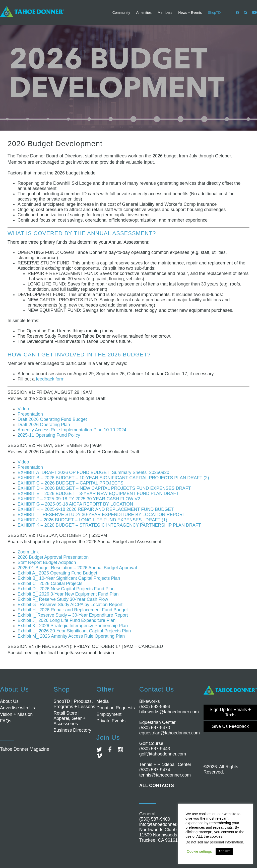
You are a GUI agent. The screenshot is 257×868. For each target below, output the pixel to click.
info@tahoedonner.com (163, 824)
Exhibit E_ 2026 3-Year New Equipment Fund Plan (68, 594)
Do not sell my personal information (214, 842)
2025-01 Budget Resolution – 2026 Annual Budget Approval (77, 568)
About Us (9, 701)
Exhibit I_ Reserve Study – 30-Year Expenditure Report (73, 615)
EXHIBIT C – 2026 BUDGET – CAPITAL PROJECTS (70, 483)
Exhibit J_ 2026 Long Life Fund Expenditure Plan (67, 620)
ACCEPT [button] (224, 851)
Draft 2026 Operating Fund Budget (52, 419)
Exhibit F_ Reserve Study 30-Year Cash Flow (63, 599)
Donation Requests (116, 708)
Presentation (30, 414)
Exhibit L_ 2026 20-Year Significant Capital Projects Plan (74, 631)
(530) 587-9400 (155, 819)
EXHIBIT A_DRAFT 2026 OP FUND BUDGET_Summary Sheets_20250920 (93, 472)
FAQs (6, 721)
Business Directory (72, 730)
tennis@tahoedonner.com (165, 775)
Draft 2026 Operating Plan (44, 425)
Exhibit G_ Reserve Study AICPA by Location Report (70, 605)
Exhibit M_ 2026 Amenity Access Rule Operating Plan (71, 636)
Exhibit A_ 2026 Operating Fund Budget (57, 573)
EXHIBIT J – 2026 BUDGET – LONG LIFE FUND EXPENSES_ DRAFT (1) (92, 520)
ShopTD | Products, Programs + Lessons (74, 704)
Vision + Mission (16, 714)
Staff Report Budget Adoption (47, 562)
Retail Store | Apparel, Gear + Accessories (70, 718)
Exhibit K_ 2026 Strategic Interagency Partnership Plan (73, 626)
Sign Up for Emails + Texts (230, 712)
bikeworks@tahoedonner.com (169, 712)
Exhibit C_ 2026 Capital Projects (50, 584)
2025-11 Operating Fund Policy (49, 435)
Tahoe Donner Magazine (25, 749)
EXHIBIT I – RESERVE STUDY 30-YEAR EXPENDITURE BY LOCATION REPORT (101, 515)
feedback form (50, 379)
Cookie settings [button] (199, 851)
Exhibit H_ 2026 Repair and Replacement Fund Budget (73, 610)
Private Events (111, 721)
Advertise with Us (17, 708)
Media (103, 701)
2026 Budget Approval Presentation (53, 557)
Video (23, 409)
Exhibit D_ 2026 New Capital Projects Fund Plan (66, 589)
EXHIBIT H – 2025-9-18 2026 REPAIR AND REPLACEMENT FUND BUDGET (96, 509)
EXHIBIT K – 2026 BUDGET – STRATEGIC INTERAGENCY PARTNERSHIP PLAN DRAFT (109, 525)
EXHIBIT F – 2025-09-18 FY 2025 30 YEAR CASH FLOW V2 (79, 499)
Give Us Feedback (230, 726)
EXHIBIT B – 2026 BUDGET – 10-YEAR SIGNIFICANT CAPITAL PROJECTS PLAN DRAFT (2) (113, 478)
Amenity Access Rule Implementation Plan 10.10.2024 (72, 430)
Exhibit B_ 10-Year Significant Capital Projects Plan (69, 578)
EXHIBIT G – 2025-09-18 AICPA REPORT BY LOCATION (75, 504)
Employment (109, 714)
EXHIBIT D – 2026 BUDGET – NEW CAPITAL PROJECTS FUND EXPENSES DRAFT (104, 488)
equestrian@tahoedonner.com (170, 733)
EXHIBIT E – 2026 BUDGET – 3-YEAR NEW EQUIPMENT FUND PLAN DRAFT (98, 494)
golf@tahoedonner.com (163, 754)
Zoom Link (28, 552)
